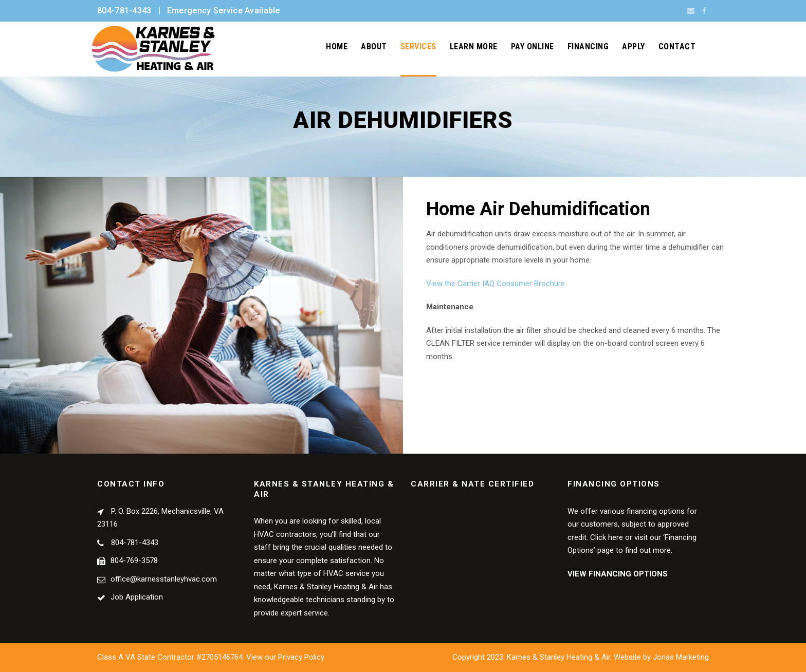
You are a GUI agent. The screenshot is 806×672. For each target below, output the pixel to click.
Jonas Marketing (681, 657)
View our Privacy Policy (285, 657)
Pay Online (533, 46)
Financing (588, 46)
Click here (607, 537)
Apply (634, 46)
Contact (677, 46)
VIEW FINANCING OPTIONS (618, 574)
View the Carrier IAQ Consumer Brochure (496, 284)
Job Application (137, 597)
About (374, 46)
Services (418, 46)
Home (337, 46)
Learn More (474, 46)
